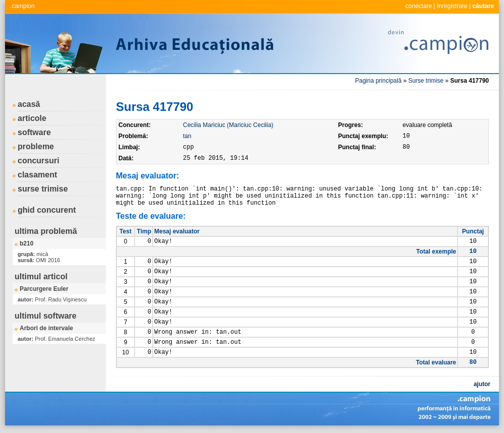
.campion (22, 6)
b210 (26, 243)
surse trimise (43, 189)
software (34, 132)
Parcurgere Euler (44, 289)
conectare (419, 6)
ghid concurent (47, 210)
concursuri (39, 161)
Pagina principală (379, 81)
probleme (36, 146)
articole (32, 118)
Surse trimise (426, 81)
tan (187, 136)
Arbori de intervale (46, 328)
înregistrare (452, 6)
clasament (37, 175)
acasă (29, 104)
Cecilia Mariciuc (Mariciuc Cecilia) (228, 125)
